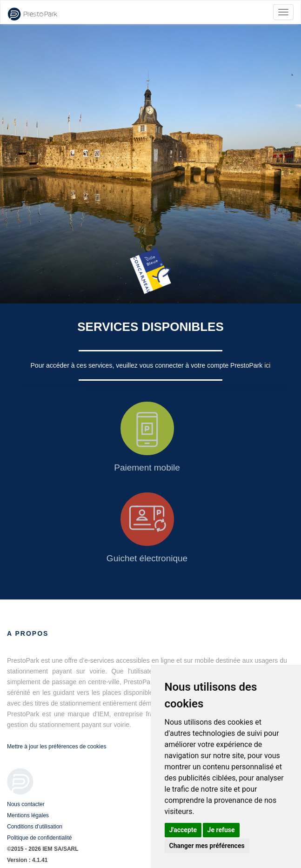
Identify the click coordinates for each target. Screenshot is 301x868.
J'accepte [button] (183, 830)
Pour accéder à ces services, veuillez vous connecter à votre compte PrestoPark (148, 365)
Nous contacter (26, 804)
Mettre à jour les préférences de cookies (57, 747)
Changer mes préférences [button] (207, 846)
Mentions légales (28, 815)
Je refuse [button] (221, 830)
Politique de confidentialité (39, 838)
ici (267, 365)
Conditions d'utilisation (35, 827)
